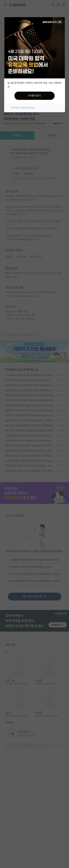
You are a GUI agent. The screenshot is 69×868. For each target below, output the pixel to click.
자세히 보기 (35, 96)
